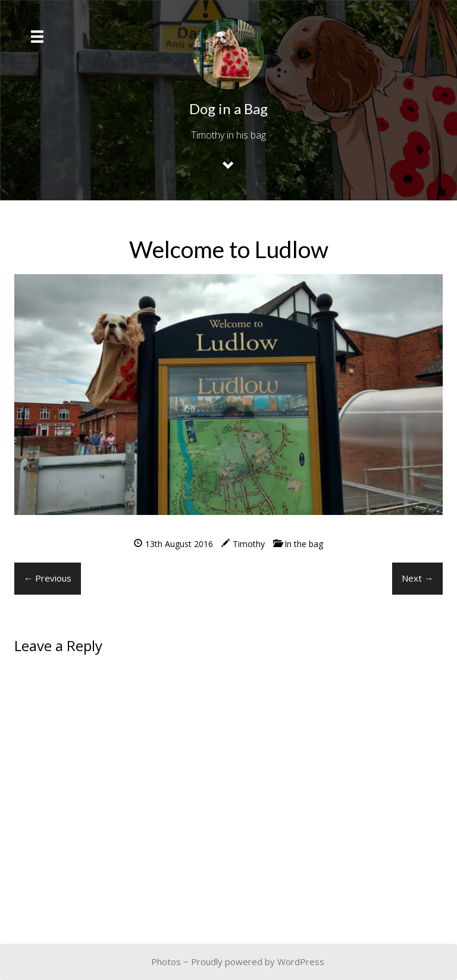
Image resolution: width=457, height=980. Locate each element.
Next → (417, 578)
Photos (166, 962)
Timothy (249, 544)
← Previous (48, 578)
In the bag (304, 544)
